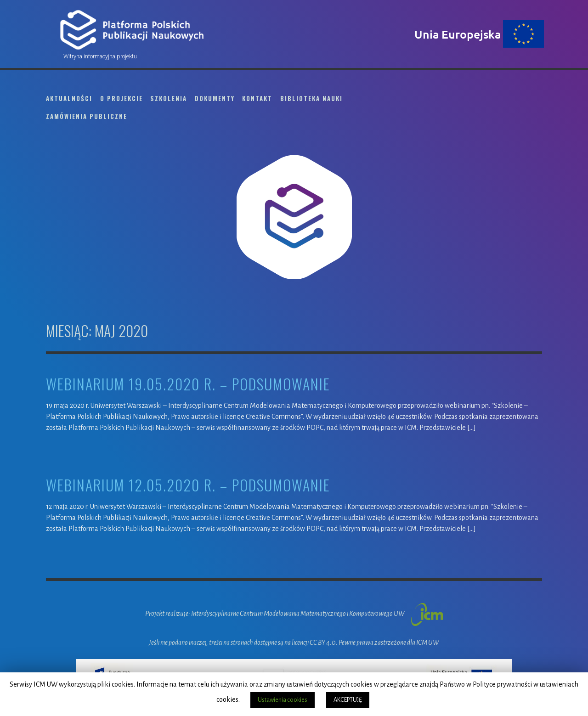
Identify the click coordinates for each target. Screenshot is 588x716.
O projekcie (122, 98)
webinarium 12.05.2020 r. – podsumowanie (188, 485)
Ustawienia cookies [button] (283, 700)
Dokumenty (215, 98)
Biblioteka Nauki (311, 98)
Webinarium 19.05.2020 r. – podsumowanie (188, 384)
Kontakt (257, 98)
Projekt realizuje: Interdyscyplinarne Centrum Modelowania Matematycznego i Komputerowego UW (294, 614)
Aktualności (69, 98)
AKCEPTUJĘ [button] (348, 700)
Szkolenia (169, 98)
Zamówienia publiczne (87, 116)
